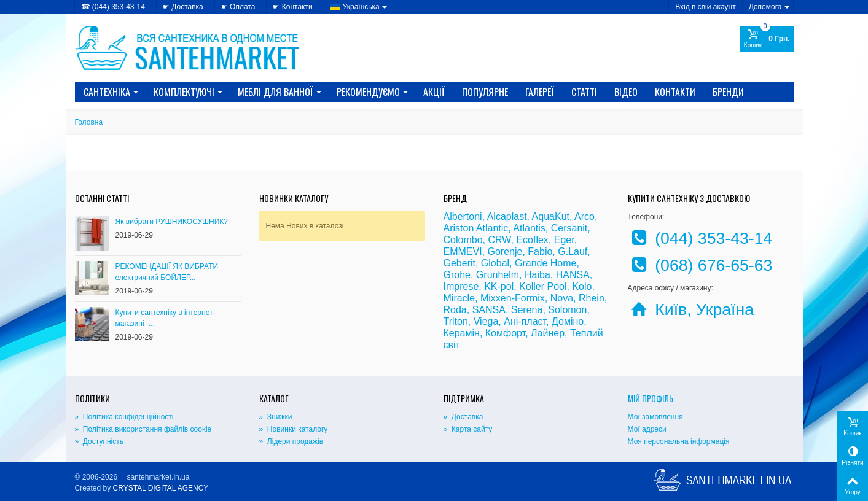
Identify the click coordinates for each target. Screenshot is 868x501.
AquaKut (551, 216)
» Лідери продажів (291, 441)
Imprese (461, 286)
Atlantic (492, 228)
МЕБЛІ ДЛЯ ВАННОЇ (280, 91)
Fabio (540, 251)
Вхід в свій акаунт (706, 7)
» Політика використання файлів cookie (143, 429)
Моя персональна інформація (679, 441)
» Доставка (463, 417)
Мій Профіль (651, 398)
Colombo (463, 240)
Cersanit (569, 228)
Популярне (485, 91)
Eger (564, 240)
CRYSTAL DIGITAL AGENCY (161, 488)
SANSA (489, 310)
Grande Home (546, 263)
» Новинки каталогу (294, 429)
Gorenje (505, 251)
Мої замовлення (655, 417)
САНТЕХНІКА (111, 91)
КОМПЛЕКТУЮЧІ (188, 91)
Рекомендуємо (373, 91)
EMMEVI (463, 251)
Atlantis (529, 228)
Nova (562, 298)
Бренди (728, 91)
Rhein (592, 298)
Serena (527, 310)
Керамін (462, 333)
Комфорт (505, 333)
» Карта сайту (468, 429)
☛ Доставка (183, 7)
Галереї (540, 91)
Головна (89, 122)
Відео (626, 91)
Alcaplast (507, 216)
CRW (499, 240)
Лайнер (548, 333)
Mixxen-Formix (513, 298)
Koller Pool (543, 286)
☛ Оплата (238, 7)
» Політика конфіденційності (124, 417)
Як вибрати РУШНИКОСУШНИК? (172, 222)
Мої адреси (647, 429)
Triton (456, 321)
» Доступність (99, 441)
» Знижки (276, 417)
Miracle (459, 298)
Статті (584, 91)
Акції (434, 91)
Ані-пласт (525, 321)
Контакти (675, 91)
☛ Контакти (292, 7)
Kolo (582, 286)
